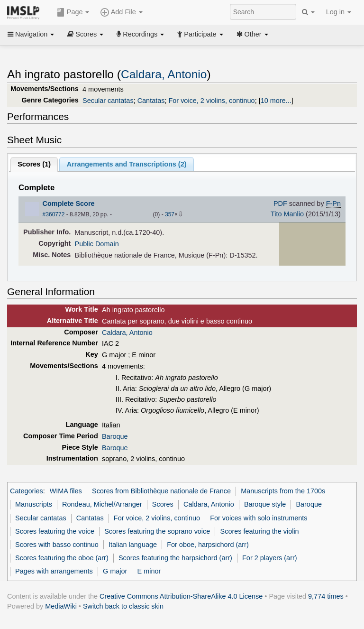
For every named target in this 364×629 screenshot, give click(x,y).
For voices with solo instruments (259, 518)
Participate (200, 34)
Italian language (133, 545)
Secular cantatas (108, 101)
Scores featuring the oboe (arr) (62, 558)
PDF (280, 203)
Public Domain (97, 244)
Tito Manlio (287, 214)
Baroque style (265, 504)
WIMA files (66, 491)
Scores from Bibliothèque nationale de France (161, 491)
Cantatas (151, 101)
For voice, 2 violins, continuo (211, 101)
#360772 (54, 214)
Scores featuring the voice (55, 531)
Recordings (140, 34)
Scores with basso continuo (57, 545)
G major (115, 571)
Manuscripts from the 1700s (283, 491)
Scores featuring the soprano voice (157, 531)
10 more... (276, 101)
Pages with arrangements (54, 571)
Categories (27, 491)
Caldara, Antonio (164, 74)
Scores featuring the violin (260, 531)
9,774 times (326, 596)
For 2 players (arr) (270, 558)
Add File (121, 12)
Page (73, 12)
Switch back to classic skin (123, 606)
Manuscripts (34, 504)
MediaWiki (61, 606)
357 (170, 214)
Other (252, 34)
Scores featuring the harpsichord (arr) (175, 558)
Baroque (115, 436)
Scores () (34, 164)
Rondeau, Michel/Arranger (102, 504)
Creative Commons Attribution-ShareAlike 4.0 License (181, 596)
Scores (85, 34)
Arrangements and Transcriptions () (127, 164)
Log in (339, 12)
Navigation (31, 34)
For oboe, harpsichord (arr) (208, 545)
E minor (149, 571)
